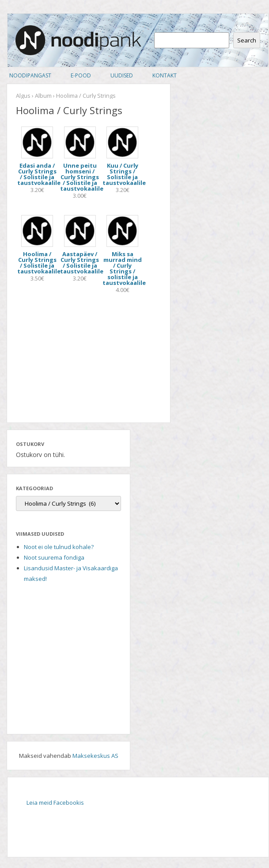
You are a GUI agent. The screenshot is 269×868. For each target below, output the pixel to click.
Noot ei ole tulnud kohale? (59, 547)
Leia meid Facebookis (55, 803)
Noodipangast (30, 75)
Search (247, 40)
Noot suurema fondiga (54, 557)
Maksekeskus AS (95, 756)
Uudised (122, 75)
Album (43, 96)
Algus (23, 96)
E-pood (81, 75)
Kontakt (165, 75)
